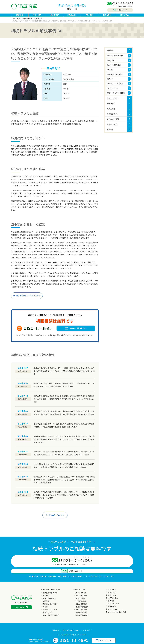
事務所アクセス (80, 584)
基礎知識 (20, 16)
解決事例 (89, 16)
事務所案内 (107, 16)
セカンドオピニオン (114, 604)
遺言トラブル (112, 90)
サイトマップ (87, 625)
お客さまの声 (112, 126)
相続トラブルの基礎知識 (50, 584)
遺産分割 (111, 62)
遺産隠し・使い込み (115, 86)
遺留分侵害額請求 (114, 67)
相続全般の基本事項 (115, 58)
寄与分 (110, 81)
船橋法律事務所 (81, 598)
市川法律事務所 (81, 596)
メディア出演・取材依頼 (116, 607)
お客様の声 (111, 601)
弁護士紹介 (37, 16)
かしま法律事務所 (82, 610)
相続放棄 (111, 72)
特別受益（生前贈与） (116, 76)
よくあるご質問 (113, 121)
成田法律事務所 (81, 607)
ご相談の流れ (72, 16)
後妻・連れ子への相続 (116, 95)
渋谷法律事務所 (81, 590)
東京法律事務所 (81, 587)
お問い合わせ (120, 10)
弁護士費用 (55, 16)
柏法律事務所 (80, 593)
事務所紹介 (111, 106)
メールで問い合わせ (76, 330)
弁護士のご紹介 (113, 101)
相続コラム (124, 16)
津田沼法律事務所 (82, 601)
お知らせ (56, 625)
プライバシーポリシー (70, 625)
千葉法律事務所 (81, 604)
